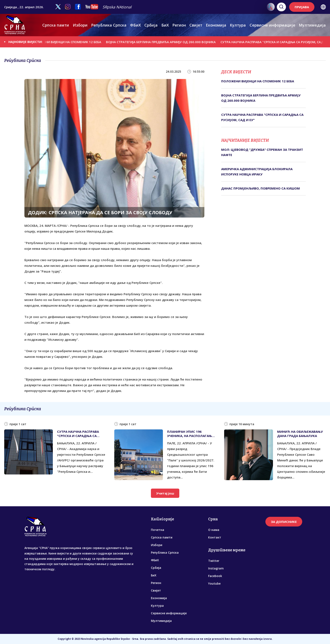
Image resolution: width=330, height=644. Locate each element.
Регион (179, 25)
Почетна (158, 530)
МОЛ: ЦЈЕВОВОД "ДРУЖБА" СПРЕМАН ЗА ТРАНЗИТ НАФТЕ (262, 152)
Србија (151, 25)
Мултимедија (312, 25)
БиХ (165, 25)
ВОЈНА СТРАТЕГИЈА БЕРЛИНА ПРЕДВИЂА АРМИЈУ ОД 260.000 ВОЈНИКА (166, 42)
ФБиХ (135, 25)
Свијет (196, 25)
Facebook (215, 576)
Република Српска (109, 25)
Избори (80, 25)
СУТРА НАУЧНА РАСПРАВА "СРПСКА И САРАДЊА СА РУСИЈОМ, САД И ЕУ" (262, 117)
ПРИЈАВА (302, 7)
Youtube (214, 583)
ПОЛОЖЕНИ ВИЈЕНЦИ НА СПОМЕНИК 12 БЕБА (71, 42)
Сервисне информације (272, 25)
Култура (238, 25)
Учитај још (165, 493)
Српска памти (56, 25)
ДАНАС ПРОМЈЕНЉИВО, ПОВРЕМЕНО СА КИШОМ (261, 188)
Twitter (214, 561)
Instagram (216, 568)
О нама (214, 530)
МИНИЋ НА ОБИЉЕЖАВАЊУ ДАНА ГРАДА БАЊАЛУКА (300, 434)
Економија (216, 25)
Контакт (215, 537)
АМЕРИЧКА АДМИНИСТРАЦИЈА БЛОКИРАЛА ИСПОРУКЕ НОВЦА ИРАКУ (257, 172)
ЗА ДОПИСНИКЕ (284, 522)
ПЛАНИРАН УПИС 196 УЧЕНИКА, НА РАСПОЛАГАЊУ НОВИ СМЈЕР (191, 434)
